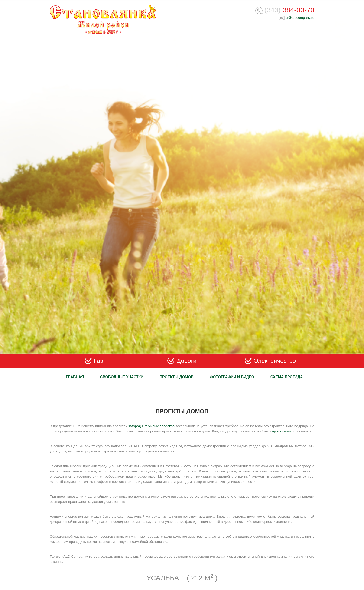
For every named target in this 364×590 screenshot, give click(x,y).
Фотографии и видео (232, 377)
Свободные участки (122, 377)
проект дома (282, 431)
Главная (75, 377)
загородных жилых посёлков (151, 426)
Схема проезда (287, 377)
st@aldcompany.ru (300, 18)
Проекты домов (176, 377)
